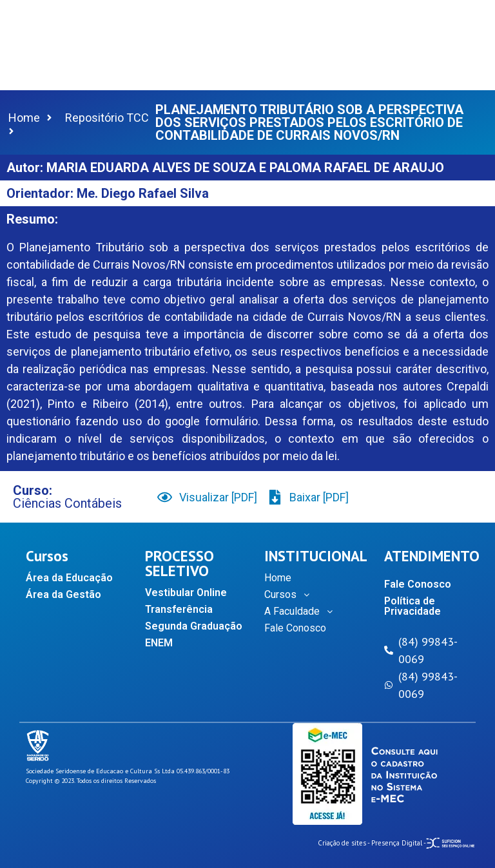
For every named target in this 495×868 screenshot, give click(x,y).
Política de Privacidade (412, 606)
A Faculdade (302, 612)
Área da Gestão (63, 594)
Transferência (179, 609)
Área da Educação (69, 578)
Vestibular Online (186, 593)
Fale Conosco (295, 628)
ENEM (159, 643)
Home (278, 578)
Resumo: (32, 219)
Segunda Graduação (194, 626)
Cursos (290, 595)
